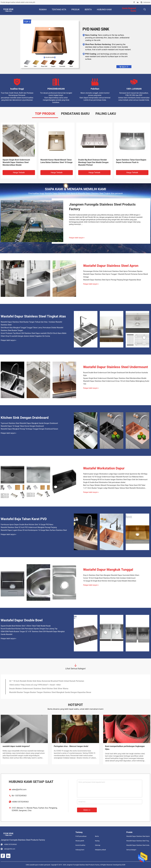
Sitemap (98, 845)
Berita (97, 836)
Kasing (97, 841)
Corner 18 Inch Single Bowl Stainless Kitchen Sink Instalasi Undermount (109, 578)
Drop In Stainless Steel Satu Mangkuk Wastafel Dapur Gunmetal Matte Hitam (111, 575)
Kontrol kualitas (80, 845)
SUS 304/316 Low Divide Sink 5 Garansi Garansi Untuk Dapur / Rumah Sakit (41, 689)
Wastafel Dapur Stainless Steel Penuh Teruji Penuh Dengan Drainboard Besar (42, 685)
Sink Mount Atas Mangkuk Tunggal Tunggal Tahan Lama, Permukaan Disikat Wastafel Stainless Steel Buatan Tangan (32, 329)
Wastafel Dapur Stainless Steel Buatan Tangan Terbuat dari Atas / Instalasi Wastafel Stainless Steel (93, 162)
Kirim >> (87, 810)
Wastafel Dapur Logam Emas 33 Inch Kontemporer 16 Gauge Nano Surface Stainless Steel (34, 530)
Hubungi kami (80, 850)
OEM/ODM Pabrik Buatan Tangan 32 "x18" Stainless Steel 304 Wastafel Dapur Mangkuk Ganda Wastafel (33, 633)
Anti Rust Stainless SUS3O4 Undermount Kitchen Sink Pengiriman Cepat (40, 692)
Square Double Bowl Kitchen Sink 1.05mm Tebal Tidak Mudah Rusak (26, 626)
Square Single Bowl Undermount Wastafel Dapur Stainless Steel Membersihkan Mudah (115, 378)
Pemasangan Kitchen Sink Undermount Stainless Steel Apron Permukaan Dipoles (113, 271)
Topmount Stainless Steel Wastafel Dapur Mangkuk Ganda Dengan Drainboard (29, 423)
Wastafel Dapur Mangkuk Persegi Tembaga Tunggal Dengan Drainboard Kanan (29, 429)
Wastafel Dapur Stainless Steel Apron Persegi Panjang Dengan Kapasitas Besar (132, 162)
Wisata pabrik (80, 841)
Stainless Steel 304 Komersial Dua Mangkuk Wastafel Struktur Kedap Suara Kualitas (55, 162)
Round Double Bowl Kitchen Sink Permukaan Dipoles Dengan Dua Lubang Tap (29, 629)
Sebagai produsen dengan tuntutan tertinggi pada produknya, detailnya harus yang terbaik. (72, 752)
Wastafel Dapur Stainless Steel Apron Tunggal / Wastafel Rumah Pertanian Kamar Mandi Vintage (115, 276)
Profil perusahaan (81, 836)
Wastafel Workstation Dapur (104, 468)
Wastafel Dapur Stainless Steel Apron (111, 266)
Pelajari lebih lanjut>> (77, 238)
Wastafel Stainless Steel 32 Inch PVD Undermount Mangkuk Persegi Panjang (29, 527)
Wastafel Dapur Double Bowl (22, 620)
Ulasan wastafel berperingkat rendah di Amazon (23, 746)
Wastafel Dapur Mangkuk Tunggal (108, 570)
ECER (123, 865)
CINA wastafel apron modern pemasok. (38, 865)
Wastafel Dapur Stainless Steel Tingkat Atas (33, 316)
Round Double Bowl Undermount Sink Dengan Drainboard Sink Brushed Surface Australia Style (116, 374)
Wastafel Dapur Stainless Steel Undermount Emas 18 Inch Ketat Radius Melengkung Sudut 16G (116, 382)
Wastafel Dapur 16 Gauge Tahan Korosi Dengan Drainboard (22, 426)
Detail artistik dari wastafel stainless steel (72, 746)
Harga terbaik (19, 173)
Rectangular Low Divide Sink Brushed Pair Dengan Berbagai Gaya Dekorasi (41, 681)
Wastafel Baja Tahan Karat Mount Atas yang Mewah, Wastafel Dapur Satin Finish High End (17, 162)
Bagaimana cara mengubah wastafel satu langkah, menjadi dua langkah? (126, 748)
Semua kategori (131, 850)
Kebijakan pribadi (100, 850)
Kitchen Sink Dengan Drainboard (25, 418)
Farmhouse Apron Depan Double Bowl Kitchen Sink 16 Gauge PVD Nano (27, 525)
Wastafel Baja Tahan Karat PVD (24, 519)
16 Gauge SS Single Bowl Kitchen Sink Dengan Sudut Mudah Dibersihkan (110, 581)
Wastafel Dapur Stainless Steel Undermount (115, 367)
